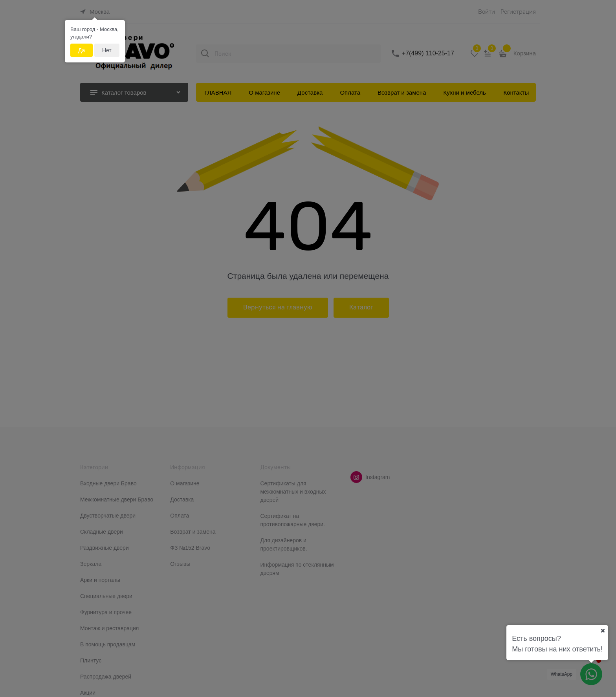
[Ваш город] (603, 631)
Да (82, 50)
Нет (107, 50)
